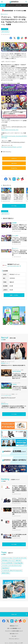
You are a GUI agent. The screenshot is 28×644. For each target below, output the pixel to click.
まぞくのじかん (5, 38)
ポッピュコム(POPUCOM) (7, 575)
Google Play (14, 174)
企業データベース (10, 5)
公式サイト (14, 165)
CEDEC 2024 (18, 573)
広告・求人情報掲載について (14, 641)
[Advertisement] (12, 30)
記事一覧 (3, 5)
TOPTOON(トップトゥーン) (8, 573)
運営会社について (14, 638)
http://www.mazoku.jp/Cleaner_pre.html (11, 153)
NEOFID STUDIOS (5, 586)
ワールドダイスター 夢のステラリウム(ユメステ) (12, 583)
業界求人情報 (19, 5)
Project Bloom (5, 581)
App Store (14, 170)
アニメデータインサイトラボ (20, 570)
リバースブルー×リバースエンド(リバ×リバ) (11, 578)
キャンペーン (5, 14)
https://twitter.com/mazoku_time (10, 136)
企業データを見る (14, 308)
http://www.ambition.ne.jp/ (14, 279)
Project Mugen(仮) (18, 575)
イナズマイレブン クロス (7, 570)
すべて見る (14, 212)
